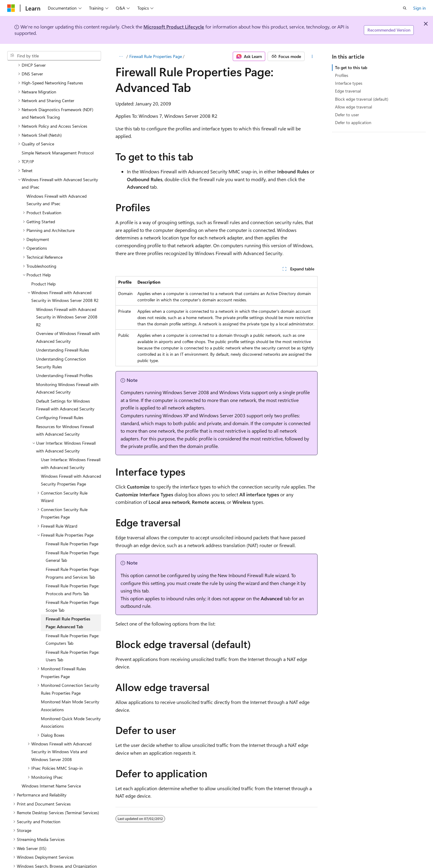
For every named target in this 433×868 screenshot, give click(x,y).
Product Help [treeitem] (43, 272)
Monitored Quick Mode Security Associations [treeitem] (71, 711)
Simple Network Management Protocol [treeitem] (58, 141)
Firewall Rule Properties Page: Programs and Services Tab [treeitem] (72, 562)
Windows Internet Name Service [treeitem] (51, 774)
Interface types (349, 83)
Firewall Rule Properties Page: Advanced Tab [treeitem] (68, 611)
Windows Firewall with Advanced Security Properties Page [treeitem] (71, 469)
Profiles (342, 75)
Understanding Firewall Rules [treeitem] (63, 338)
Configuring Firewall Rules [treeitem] (60, 406)
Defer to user (347, 115)
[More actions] (312, 56)
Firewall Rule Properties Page (156, 56)
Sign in (419, 8)
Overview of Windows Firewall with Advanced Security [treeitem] (68, 326)
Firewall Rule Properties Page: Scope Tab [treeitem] (72, 595)
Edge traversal (348, 91)
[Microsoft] (11, 8)
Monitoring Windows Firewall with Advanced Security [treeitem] (67, 377)
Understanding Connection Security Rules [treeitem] (61, 351)
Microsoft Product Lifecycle (174, 27)
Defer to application (353, 122)
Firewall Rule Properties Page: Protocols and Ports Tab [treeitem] (72, 578)
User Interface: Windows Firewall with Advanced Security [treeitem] (71, 452)
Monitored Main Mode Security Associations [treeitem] (70, 694)
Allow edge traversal (353, 107)
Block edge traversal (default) (362, 99)
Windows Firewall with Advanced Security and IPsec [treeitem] (57, 189)
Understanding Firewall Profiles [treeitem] (64, 364)
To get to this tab (351, 67)
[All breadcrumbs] (121, 56)
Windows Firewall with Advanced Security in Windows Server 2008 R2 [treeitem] (67, 306)
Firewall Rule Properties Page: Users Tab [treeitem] (72, 645)
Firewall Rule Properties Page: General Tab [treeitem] (72, 545)
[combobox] (54, 56)
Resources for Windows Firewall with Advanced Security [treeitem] (65, 419)
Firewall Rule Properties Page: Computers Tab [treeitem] (72, 628)
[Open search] (405, 8)
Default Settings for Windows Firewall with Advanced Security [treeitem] (65, 393)
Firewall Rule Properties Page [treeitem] (72, 532)
